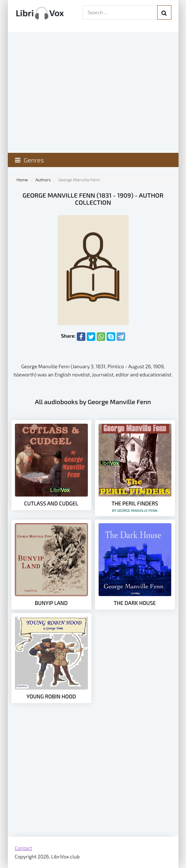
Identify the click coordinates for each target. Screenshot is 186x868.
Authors (43, 180)
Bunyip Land (51, 603)
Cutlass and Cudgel (51, 503)
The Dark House (135, 603)
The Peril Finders (135, 506)
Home (22, 180)
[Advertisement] (93, 780)
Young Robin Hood (51, 696)
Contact (24, 848)
